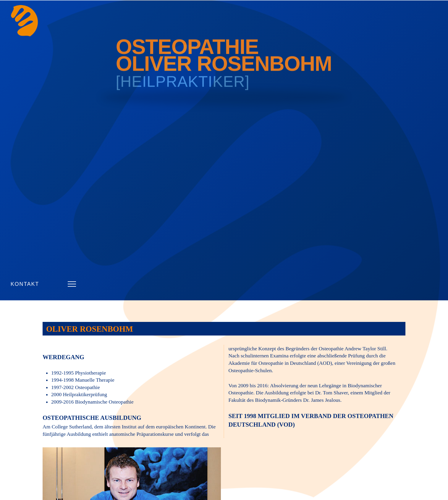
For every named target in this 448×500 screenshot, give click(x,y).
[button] (72, 284)
